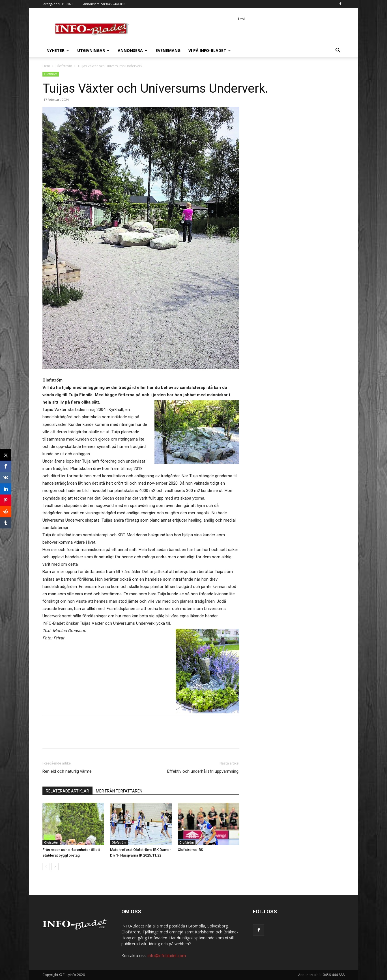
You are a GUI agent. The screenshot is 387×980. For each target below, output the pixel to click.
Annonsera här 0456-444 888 (104, 4)
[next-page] (55, 867)
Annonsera (133, 50)
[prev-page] (46, 867)
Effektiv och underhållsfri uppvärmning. (203, 771)
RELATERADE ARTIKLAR (67, 791)
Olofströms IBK (190, 850)
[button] (338, 51)
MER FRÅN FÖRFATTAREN (119, 791)
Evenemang (168, 50)
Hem (46, 66)
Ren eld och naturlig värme (67, 771)
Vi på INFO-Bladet (210, 50)
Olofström (64, 66)
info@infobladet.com (167, 956)
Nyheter (58, 50)
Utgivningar (93, 50)
